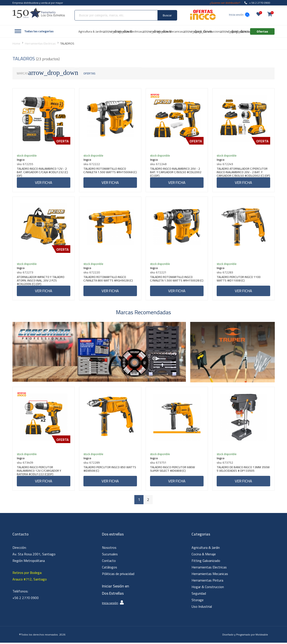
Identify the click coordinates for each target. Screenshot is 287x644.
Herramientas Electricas (209, 568)
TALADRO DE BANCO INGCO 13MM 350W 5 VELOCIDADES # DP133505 (243, 470)
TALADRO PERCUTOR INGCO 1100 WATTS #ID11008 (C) (239, 280)
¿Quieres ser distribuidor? (225, 3)
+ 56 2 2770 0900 (257, 3)
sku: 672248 (158, 164)
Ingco (21, 160)
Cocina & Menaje (204, 555)
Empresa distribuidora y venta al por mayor (38, 3)
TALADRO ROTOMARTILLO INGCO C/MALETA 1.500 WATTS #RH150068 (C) (108, 172)
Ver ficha (44, 183)
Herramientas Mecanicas (210, 575)
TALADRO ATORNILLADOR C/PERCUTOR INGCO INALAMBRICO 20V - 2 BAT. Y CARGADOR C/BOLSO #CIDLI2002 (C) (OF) (242, 172)
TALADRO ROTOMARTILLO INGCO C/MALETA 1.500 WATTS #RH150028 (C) (175, 281)
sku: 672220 (92, 273)
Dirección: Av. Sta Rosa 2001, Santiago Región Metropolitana (34, 555)
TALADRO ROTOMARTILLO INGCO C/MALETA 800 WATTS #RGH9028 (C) (108, 280)
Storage (198, 601)
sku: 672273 (25, 273)
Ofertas (89, 73)
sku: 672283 (225, 273)
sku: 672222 (92, 164)
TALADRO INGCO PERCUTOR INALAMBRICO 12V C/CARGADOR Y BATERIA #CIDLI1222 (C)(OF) (39, 472)
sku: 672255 (25, 164)
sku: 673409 (25, 464)
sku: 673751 (158, 464)
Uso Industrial (202, 608)
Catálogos (110, 568)
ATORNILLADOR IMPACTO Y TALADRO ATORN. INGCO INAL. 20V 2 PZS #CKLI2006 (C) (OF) (41, 281)
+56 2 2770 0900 (26, 599)
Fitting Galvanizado (206, 562)
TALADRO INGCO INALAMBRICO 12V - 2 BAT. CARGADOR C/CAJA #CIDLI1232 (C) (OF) (43, 172)
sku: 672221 (158, 273)
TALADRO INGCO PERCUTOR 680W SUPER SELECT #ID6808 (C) (173, 470)
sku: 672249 (225, 164)
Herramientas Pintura (207, 582)
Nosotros (109, 549)
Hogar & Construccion (208, 588)
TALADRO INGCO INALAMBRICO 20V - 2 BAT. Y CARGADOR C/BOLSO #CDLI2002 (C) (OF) (176, 172)
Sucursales (110, 555)
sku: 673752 (225, 464)
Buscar (167, 15)
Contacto (109, 562)
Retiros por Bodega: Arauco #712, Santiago (30, 577)
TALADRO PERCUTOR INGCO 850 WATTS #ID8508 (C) (110, 470)
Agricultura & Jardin (206, 549)
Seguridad (199, 595)
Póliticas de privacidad (118, 575)
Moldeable (262, 636)
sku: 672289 (92, 464)
